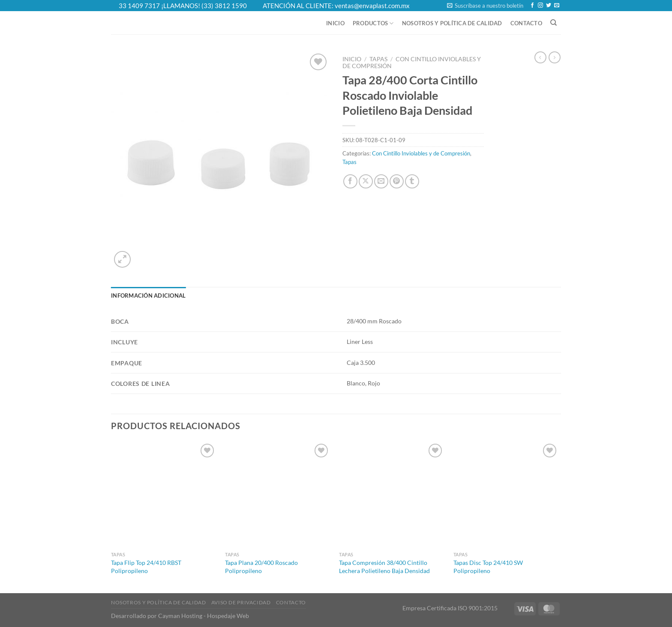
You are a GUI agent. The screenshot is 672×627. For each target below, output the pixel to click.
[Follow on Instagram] (540, 6)
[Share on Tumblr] (412, 181)
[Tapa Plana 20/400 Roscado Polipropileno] (278, 494)
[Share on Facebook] (350, 181)
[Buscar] (553, 23)
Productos (373, 23)
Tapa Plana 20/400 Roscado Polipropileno (261, 567)
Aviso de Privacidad (241, 602)
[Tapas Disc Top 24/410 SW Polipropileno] (506, 494)
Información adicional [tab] (148, 296)
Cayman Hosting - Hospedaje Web (204, 616)
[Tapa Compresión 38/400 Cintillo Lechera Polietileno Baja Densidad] (392, 494)
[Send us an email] (557, 6)
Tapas (378, 59)
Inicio (335, 23)
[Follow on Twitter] (549, 6)
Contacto (526, 23)
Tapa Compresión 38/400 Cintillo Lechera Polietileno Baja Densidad (384, 567)
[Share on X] (366, 181)
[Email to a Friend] (381, 181)
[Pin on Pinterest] (397, 181)
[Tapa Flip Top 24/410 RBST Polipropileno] (164, 494)
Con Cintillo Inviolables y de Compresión (421, 153)
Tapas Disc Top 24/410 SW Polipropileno (488, 567)
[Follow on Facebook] (532, 6)
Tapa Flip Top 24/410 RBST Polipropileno (146, 567)
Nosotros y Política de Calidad (452, 23)
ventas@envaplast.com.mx (372, 6)
